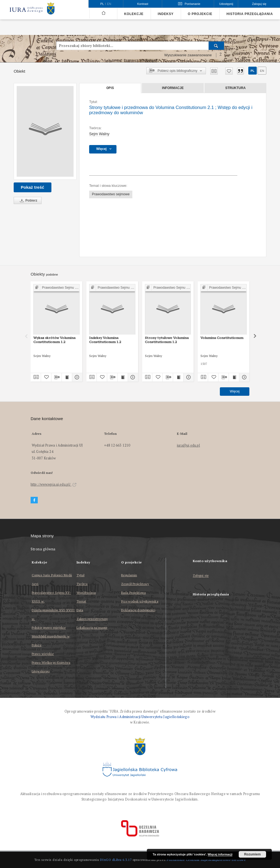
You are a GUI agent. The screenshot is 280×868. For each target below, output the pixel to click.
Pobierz (28, 201)
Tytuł (81, 575)
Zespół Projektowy (135, 584)
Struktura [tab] (236, 88)
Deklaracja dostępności (138, 610)
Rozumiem (253, 854)
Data (80, 610)
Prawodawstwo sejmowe (111, 194)
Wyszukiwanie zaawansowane (188, 55)
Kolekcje (134, 14)
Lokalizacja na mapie (92, 628)
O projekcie (200, 14)
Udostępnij (226, 4)
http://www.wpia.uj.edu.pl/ (54, 484)
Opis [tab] (110, 88)
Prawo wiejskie (43, 654)
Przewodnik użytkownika (140, 601)
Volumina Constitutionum (222, 338)
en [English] (109, 4)
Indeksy (166, 14)
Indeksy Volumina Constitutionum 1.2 (105, 340)
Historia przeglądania (250, 14)
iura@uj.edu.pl (189, 445)
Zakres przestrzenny (92, 619)
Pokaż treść (33, 187)
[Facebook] (34, 500)
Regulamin (129, 575)
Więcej (235, 391)
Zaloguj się (201, 576)
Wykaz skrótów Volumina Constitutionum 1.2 (54, 340)
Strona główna (43, 549)
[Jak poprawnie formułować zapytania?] (221, 55)
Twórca (82, 584)
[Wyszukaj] (216, 46)
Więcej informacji (220, 854)
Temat (81, 601)
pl (252, 71)
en (262, 71)
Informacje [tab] (173, 88)
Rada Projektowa (133, 593)
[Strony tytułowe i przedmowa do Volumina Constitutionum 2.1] (45, 131)
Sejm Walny (99, 134)
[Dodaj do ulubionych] (229, 71)
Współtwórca (86, 593)
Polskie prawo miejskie (49, 628)
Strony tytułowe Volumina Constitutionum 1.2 (167, 340)
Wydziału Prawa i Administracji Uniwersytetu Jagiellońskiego (140, 717)
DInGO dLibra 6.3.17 (116, 860)
